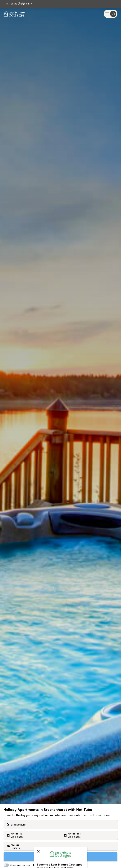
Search (61, 857)
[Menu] (111, 14)
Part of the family (19, 4)
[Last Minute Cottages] (14, 14)
